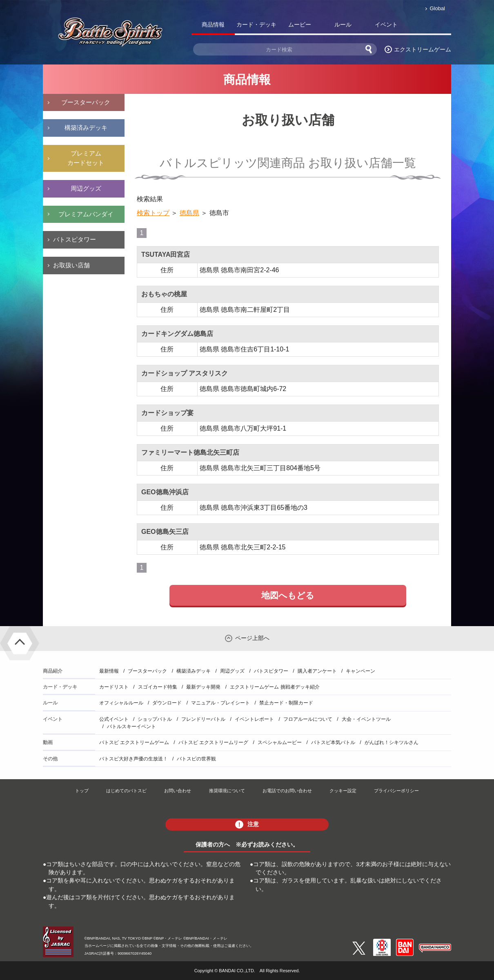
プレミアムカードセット (86, 158)
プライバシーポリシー (396, 791)
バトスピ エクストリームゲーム (134, 742)
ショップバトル (155, 719)
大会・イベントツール (366, 719)
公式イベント (114, 719)
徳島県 (189, 213)
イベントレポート (254, 719)
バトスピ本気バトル (333, 742)
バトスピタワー (75, 239)
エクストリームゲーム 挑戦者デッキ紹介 (275, 687)
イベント (386, 24)
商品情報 (213, 24)
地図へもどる (288, 595)
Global (437, 8)
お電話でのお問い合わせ (287, 791)
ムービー (300, 24)
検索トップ (153, 213)
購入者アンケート (317, 671)
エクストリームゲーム (423, 49)
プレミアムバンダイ (86, 214)
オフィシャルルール (121, 703)
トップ (82, 791)
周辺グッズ (86, 188)
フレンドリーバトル (203, 719)
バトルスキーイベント (131, 727)
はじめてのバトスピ (126, 791)
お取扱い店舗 (71, 265)
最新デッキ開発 (203, 687)
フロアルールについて (308, 719)
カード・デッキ (256, 24)
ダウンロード (167, 703)
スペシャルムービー (280, 742)
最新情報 (109, 671)
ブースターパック (86, 102)
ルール (343, 24)
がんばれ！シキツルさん (392, 742)
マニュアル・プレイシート (220, 703)
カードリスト (114, 687)
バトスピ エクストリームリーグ (213, 742)
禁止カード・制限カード (286, 703)
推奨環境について (227, 791)
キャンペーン (360, 671)
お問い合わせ (178, 791)
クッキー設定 (343, 791)
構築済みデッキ (86, 128)
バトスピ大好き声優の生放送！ (134, 759)
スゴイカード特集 (158, 687)
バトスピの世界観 (196, 759)
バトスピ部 (429, 26)
